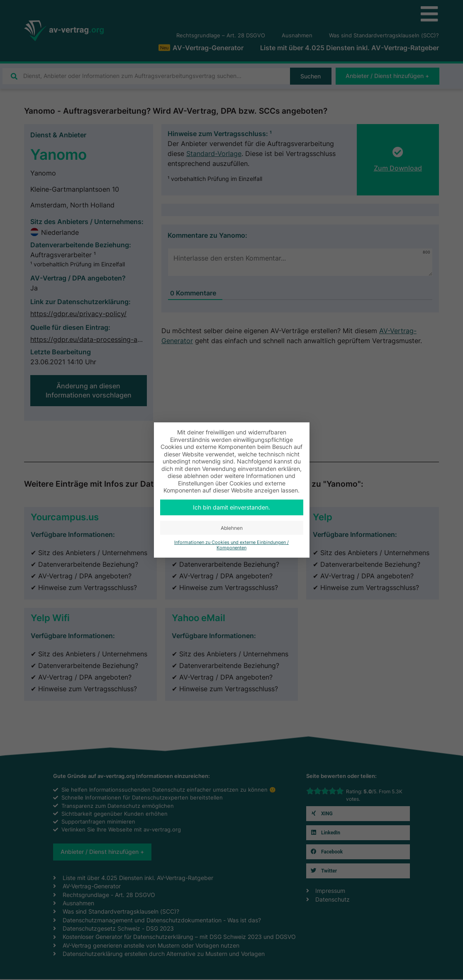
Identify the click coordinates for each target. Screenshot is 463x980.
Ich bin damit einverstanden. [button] (231, 507)
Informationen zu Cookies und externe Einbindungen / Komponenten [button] (231, 545)
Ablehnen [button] (232, 528)
